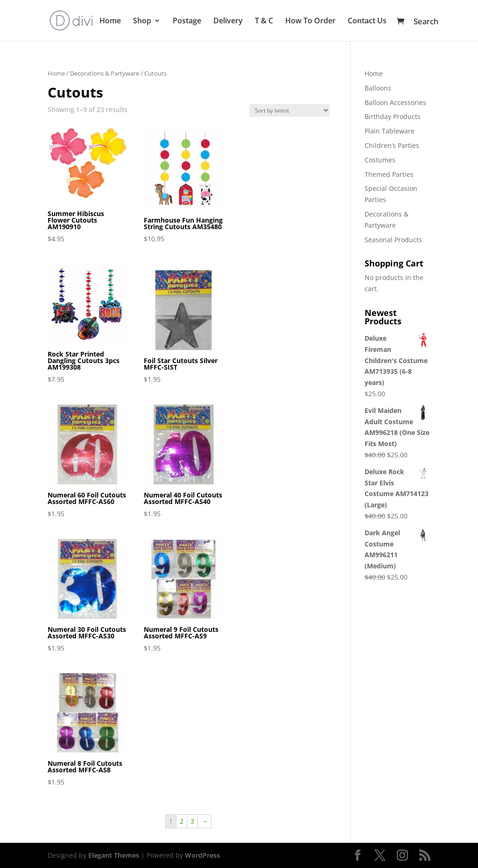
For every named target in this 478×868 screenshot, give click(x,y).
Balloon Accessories (395, 102)
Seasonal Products (393, 240)
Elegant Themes (114, 855)
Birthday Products (393, 116)
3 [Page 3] (192, 821)
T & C (264, 21)
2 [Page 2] (182, 821)
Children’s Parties (392, 145)
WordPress (202, 855)
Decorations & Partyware (105, 73)
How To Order (310, 21)
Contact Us (367, 21)
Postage (187, 21)
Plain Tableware (390, 131)
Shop (142, 21)
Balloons (378, 88)
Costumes (380, 160)
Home (110, 21)
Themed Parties (389, 174)
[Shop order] (289, 110)
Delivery (228, 21)
